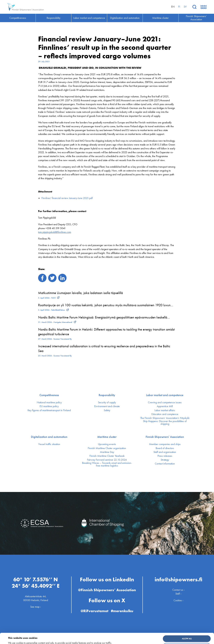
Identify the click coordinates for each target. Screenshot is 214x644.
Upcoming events (107, 444)
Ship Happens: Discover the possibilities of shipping (165, 423)
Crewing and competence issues (165, 402)
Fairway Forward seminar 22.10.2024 (107, 460)
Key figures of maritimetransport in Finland (49, 410)
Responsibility (107, 395)
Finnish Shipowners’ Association (165, 437)
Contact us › (178, 590)
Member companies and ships (165, 444)
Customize (187, 636)
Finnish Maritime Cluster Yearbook (107, 456)
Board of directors (165, 448)
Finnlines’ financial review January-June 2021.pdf (67, 198)
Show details (16, 639)
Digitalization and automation (49, 437)
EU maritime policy (49, 406)
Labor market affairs (165, 410)
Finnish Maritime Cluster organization (107, 448)
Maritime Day (107, 452)
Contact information (165, 464)
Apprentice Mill (165, 406)
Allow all (187, 629)
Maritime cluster (107, 437)
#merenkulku (122, 611)
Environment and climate (107, 406)
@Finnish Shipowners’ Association (107, 590)
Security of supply (107, 402)
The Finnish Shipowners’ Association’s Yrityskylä (165, 418)
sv (185, 7)
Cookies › (178, 600)
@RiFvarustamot (94, 611)
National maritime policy (49, 402)
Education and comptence (165, 414)
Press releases (165, 456)
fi (179, 7)
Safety (107, 410)
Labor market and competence (165, 395)
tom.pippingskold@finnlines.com (55, 232)
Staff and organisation (165, 452)
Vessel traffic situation (49, 444)
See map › (36, 607)
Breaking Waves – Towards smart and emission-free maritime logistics (107, 464)
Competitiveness (49, 395)
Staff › (178, 594)
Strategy (165, 460)
